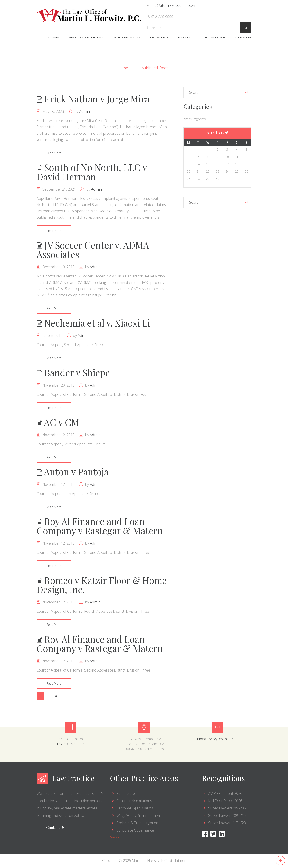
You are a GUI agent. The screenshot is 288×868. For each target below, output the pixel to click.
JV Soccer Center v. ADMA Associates (93, 250)
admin (85, 111)
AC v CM (58, 423)
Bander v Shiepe (73, 373)
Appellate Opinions (126, 37)
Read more (115, 838)
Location (185, 37)
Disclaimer (177, 861)
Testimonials (159, 37)
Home (123, 68)
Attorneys (52, 37)
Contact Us (243, 37)
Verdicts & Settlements (86, 37)
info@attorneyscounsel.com (173, 5)
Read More (54, 153)
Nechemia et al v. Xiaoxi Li (93, 323)
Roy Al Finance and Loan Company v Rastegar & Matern (100, 527)
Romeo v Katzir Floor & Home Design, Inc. (102, 586)
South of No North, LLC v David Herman (92, 172)
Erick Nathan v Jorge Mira (93, 99)
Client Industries (213, 37)
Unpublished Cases (153, 68)
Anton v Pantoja (73, 472)
